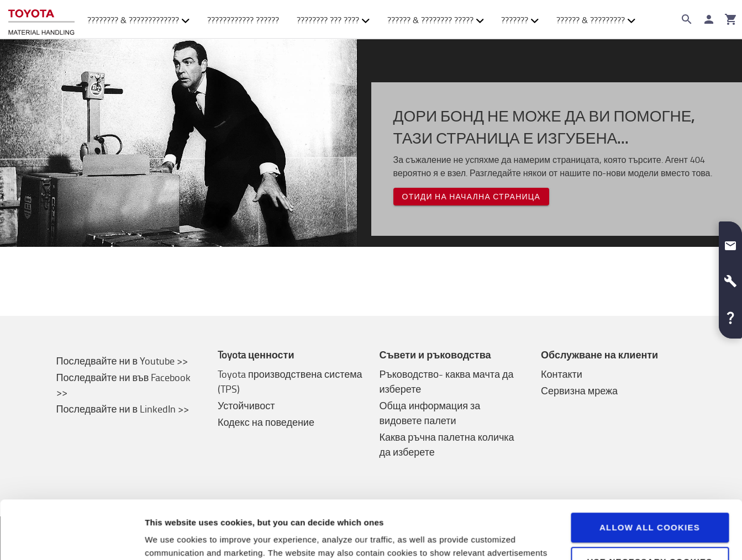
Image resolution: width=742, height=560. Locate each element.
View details (169, 538)
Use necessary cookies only (649, 508)
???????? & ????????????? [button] (138, 20)
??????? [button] (520, 20)
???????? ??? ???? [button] (333, 20)
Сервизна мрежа (579, 390)
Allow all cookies (650, 469)
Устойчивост (246, 405)
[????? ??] (709, 19)
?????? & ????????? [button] (596, 20)
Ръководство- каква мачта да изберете (447, 381)
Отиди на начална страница (472, 196)
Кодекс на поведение (266, 422)
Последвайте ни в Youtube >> (122, 361)
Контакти (562, 374)
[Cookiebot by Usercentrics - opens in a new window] (72, 538)
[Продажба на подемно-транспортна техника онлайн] (41, 20)
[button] (730, 241)
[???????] (731, 19)
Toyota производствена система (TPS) (290, 381)
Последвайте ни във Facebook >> (124, 385)
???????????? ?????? (243, 20)
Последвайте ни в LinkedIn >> (123, 409)
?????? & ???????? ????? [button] (436, 20)
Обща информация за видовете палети (430, 413)
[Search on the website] (687, 19)
